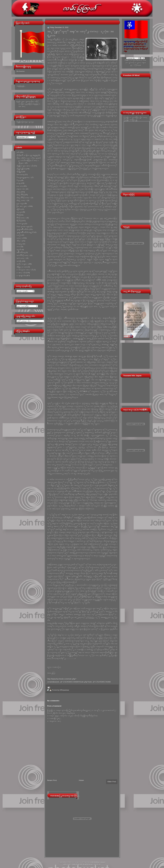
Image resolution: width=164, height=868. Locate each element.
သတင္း (19, 238)
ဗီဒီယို (18, 215)
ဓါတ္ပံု (19, 192)
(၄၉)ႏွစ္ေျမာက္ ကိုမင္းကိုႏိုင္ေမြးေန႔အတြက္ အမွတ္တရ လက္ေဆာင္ (28, 104)
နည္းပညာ (20, 203)
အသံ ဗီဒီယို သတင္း (23, 255)
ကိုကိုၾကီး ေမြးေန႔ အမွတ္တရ (27, 155)
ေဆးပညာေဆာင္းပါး (25, 270)
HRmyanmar (64, 690)
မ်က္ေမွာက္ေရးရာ (23, 227)
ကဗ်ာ (18, 152)
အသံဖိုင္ (19, 261)
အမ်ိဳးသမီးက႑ (21, 252)
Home (81, 780)
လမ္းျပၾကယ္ (76, 862)
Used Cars (97, 864)
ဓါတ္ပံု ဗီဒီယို (20, 195)
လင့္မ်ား (19, 235)
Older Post (112, 782)
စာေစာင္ (20, 186)
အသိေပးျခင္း (22, 264)
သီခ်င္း (19, 241)
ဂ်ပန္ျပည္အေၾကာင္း (24, 177)
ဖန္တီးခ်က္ (19, 209)
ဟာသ (19, 247)
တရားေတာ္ (21, 189)
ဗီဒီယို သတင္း (21, 218)
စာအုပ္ (19, 183)
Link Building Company (98, 862)
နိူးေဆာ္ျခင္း (22, 206)
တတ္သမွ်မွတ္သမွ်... (21, 86)
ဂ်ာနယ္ (19, 180)
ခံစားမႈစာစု (20, 175)
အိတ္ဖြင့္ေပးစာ (22, 267)
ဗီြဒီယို (19, 221)
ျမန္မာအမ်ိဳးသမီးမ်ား (23, 229)
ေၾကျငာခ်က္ (21, 276)
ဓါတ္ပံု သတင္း (22, 201)
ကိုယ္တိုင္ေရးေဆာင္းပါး (25, 166)
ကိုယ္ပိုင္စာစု (20, 172)
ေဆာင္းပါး (21, 273)
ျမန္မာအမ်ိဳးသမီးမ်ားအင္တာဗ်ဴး (25, 232)
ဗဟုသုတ (19, 212)
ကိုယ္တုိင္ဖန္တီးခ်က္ (21, 169)
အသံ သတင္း (21, 258)
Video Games (67, 864)
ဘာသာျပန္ (21, 224)
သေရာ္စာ (20, 244)
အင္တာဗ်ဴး (19, 250)
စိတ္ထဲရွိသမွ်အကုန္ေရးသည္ (25, 122)
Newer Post (52, 780)
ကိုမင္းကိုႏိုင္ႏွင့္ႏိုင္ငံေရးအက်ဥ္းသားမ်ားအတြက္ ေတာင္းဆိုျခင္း (29, 161)
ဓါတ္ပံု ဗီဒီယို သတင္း (24, 198)
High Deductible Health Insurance (83, 864)
